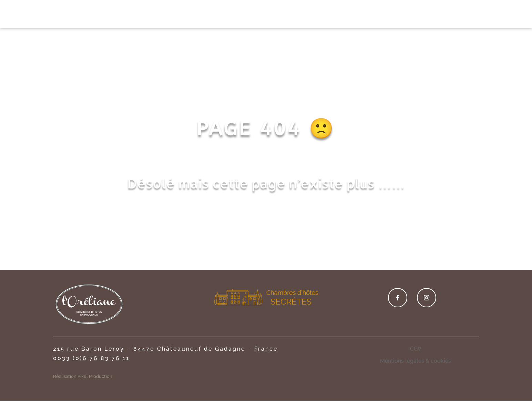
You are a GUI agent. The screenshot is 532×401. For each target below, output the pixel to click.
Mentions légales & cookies (416, 361)
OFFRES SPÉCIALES (355, 15)
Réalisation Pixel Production (83, 376)
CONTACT (443, 15)
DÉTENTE (306, 15)
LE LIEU (174, 15)
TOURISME (406, 15)
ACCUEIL (142, 15)
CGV (416, 349)
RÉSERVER (484, 14)
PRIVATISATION (262, 15)
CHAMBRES (209, 15)
